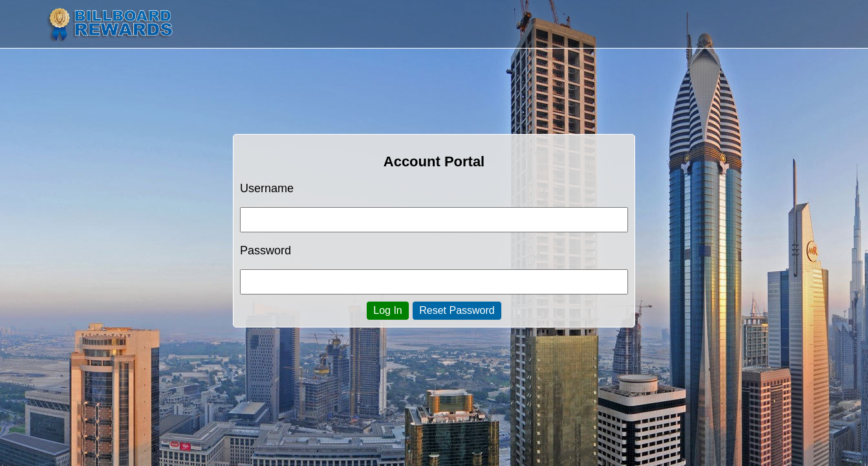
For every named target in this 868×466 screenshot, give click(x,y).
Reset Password (457, 310)
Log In (387, 310)
